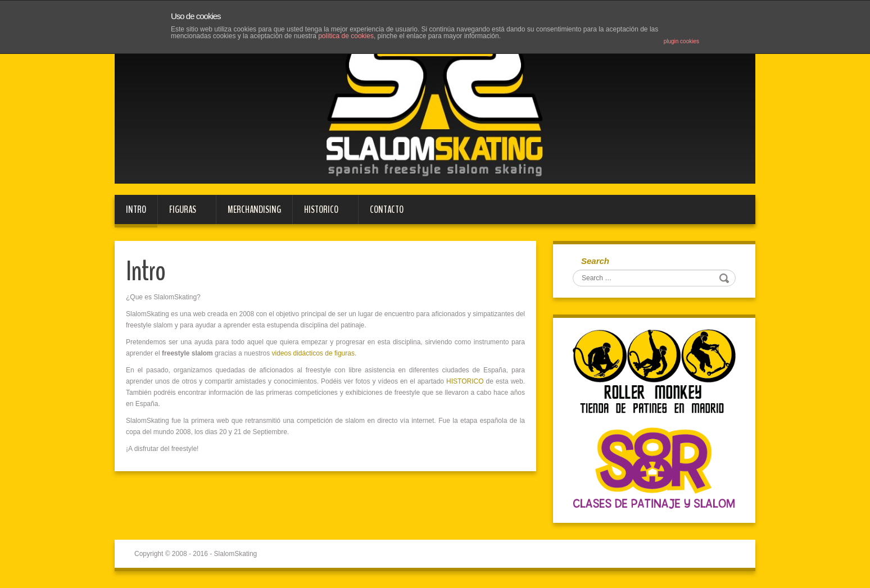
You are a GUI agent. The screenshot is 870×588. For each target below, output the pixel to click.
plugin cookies (681, 41)
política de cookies (346, 36)
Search (595, 261)
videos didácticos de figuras (313, 353)
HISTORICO (320, 213)
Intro (136, 209)
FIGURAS (181, 213)
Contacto (387, 209)
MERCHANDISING (254, 209)
